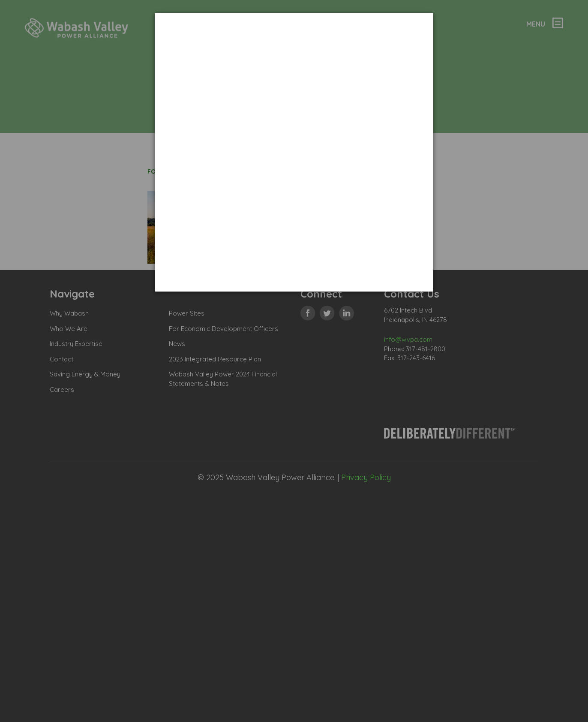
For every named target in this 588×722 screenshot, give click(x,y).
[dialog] (294, 152)
